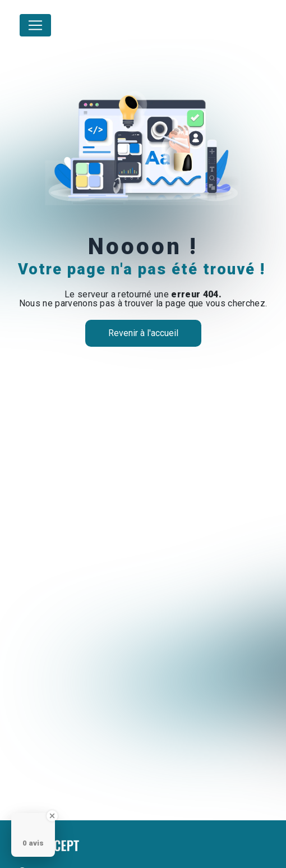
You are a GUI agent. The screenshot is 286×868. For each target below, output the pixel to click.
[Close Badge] (52, 816)
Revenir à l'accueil (143, 333)
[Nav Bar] (35, 25)
